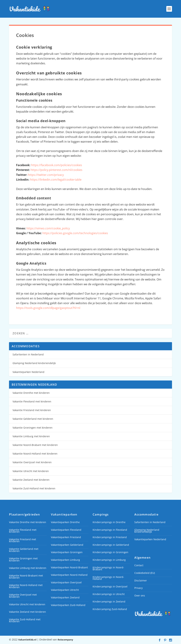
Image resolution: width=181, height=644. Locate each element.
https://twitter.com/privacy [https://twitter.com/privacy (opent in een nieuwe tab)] (46, 175)
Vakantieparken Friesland (66, 537)
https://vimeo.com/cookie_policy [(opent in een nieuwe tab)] (48, 228)
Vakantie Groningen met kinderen (33, 428)
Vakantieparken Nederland (28, 372)
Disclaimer (141, 580)
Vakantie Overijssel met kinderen (32, 462)
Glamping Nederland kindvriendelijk (34, 363)
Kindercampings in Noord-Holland (108, 578)
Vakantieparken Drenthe (65, 522)
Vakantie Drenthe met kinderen (31, 393)
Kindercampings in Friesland (110, 537)
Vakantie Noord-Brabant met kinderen (35, 445)
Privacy (138, 588)
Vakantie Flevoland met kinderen (32, 401)
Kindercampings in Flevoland (110, 530)
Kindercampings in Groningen (110, 552)
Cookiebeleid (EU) (145, 573)
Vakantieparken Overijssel (66, 582)
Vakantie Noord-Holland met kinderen (35, 454)
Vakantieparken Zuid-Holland (68, 605)
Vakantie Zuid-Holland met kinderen (34, 488)
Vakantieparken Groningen (67, 552)
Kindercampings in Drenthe (109, 522)
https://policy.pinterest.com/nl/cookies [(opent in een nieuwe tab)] (56, 170)
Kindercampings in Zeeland (109, 601)
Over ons (140, 595)
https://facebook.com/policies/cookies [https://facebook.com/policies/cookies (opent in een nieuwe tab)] (57, 165)
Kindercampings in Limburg (109, 560)
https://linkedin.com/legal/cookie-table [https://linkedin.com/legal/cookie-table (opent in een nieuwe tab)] (56, 180)
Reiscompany (65, 640)
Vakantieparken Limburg (65, 560)
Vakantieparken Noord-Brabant (69, 567)
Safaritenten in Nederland (28, 354)
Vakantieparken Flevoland (66, 530)
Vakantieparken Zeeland (65, 597)
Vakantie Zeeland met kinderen (31, 480)
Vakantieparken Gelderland (67, 545)
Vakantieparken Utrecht (65, 590)
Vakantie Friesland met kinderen (32, 410)
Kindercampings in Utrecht (109, 594)
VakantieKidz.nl (27, 640)
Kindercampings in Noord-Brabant (108, 568)
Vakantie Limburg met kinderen (31, 436)
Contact (139, 565)
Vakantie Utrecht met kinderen (31, 471)
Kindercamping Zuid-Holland (110, 609)
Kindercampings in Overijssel (110, 586)
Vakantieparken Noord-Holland (69, 575)
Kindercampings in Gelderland (111, 545)
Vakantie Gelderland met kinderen (33, 419)
